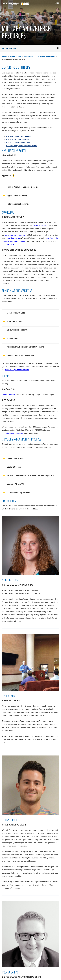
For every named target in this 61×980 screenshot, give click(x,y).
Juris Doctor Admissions (45, 57)
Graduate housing (9, 394)
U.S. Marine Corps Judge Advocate (19, 143)
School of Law (15, 57)
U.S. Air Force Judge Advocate (17, 139)
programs (24, 235)
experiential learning (12, 235)
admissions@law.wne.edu (14, 433)
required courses (40, 225)
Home (4, 57)
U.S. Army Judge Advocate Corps (18, 136)
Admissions (28, 57)
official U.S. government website (17, 370)
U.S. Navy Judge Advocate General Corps (21, 146)
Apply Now (7, 176)
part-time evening (14, 238)
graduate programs (9, 244)
